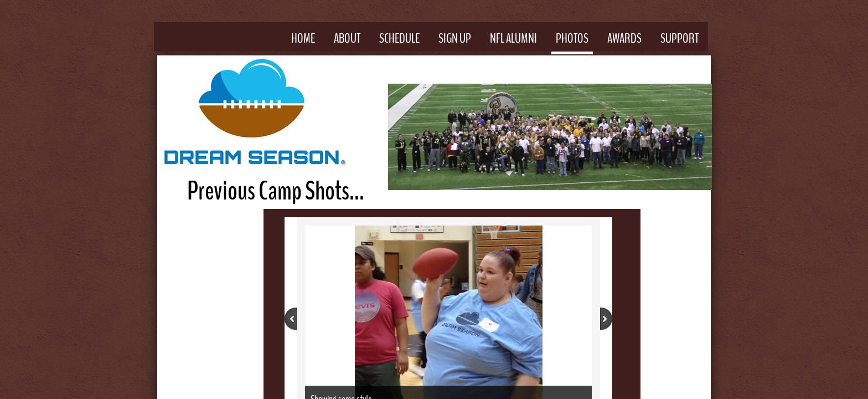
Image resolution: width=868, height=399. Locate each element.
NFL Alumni (513, 38)
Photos (572, 38)
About (347, 38)
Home (303, 38)
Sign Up (455, 38)
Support (680, 38)
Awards (624, 38)
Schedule (399, 38)
